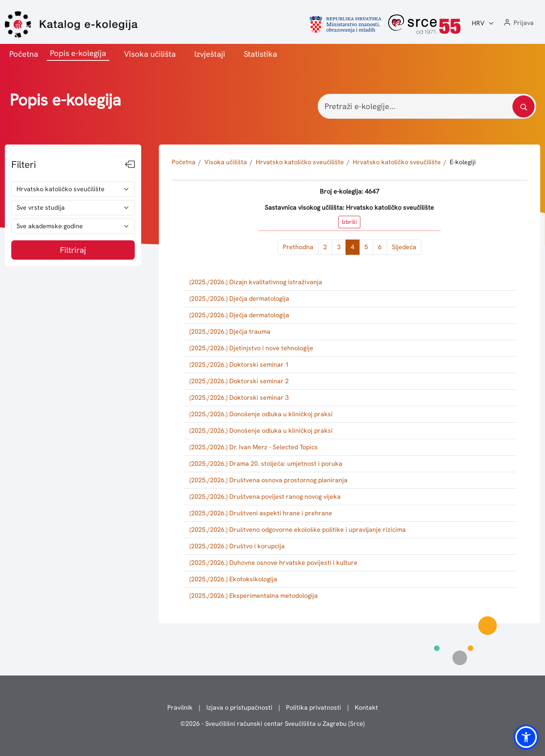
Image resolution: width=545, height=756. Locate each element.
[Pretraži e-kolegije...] (427, 106)
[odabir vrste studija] (73, 208)
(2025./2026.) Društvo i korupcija (237, 546)
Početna (24, 54)
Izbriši (349, 222)
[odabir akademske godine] (73, 226)
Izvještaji (210, 54)
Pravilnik (180, 707)
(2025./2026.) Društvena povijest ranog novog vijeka (265, 497)
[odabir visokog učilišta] (73, 189)
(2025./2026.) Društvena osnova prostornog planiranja (268, 480)
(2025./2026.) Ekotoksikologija (233, 579)
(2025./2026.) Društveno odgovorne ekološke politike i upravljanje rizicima (298, 530)
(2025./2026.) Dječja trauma (230, 332)
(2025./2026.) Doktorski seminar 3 (239, 398)
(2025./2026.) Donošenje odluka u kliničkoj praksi (261, 414)
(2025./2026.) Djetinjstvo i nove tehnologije (251, 348)
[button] (518, 23)
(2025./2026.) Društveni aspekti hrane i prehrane (261, 513)
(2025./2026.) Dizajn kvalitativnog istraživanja (256, 282)
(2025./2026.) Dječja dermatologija (239, 298)
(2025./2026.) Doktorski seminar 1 (239, 365)
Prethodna (298, 247)
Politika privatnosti (314, 707)
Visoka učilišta (150, 54)
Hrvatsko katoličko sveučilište (300, 162)
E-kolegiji (463, 162)
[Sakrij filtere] (130, 165)
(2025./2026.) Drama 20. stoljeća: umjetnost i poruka (266, 464)
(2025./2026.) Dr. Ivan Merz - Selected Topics (254, 447)
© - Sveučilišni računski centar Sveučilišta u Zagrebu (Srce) (272, 724)
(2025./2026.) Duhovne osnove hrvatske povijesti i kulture (274, 563)
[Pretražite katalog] (523, 106)
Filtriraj (73, 250)
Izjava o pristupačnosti (239, 707)
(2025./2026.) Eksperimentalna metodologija (254, 596)
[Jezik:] (483, 23)
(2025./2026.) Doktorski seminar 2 (239, 381)
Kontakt (366, 707)
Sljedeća (404, 247)
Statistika (260, 54)
